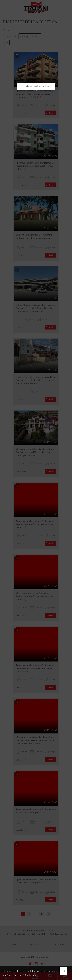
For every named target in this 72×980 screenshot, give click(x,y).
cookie (50, 971)
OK (63, 971)
